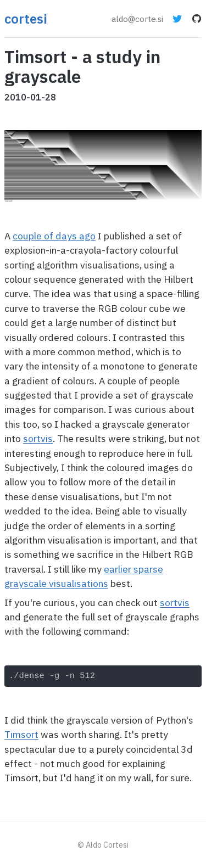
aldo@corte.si (137, 19)
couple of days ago (54, 236)
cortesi (26, 19)
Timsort (21, 734)
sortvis (38, 438)
